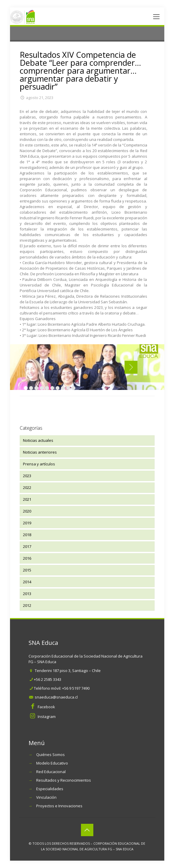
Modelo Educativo (52, 763)
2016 (27, 558)
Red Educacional (51, 772)
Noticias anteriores (40, 452)
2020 (27, 511)
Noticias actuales (38, 440)
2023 (27, 476)
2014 (27, 582)
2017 (27, 546)
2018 (27, 535)
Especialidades (50, 789)
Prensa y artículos (39, 464)
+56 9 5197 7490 (76, 688)
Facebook (46, 707)
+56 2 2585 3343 (48, 679)
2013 (27, 594)
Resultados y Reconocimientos (64, 780)
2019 (27, 523)
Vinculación (46, 797)
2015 (27, 570)
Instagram (47, 717)
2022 (27, 487)
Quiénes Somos (50, 755)
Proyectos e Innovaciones (59, 806)
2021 (27, 499)
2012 (27, 605)
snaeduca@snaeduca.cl (56, 697)
